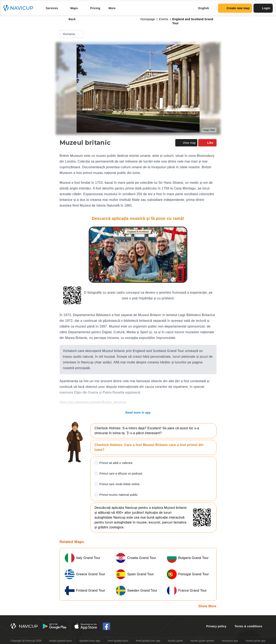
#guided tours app (90, 641)
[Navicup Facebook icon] (106, 626)
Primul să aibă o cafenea (116, 463)
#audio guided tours (60, 641)
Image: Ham (209, 130)
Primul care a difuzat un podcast (121, 474)
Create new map (235, 8)
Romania (72, 34)
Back (69, 19)
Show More (207, 606)
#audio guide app (255, 641)
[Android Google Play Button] (55, 626)
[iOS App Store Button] (86, 626)
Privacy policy (216, 626)
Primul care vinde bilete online (120, 484)
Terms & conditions (248, 626)
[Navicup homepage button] (20, 8)
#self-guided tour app (148, 641)
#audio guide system (202, 641)
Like (207, 143)
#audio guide (175, 641)
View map (186, 143)
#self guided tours (118, 641)
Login (263, 8)
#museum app (230, 641)
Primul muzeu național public (119, 495)
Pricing (95, 8)
